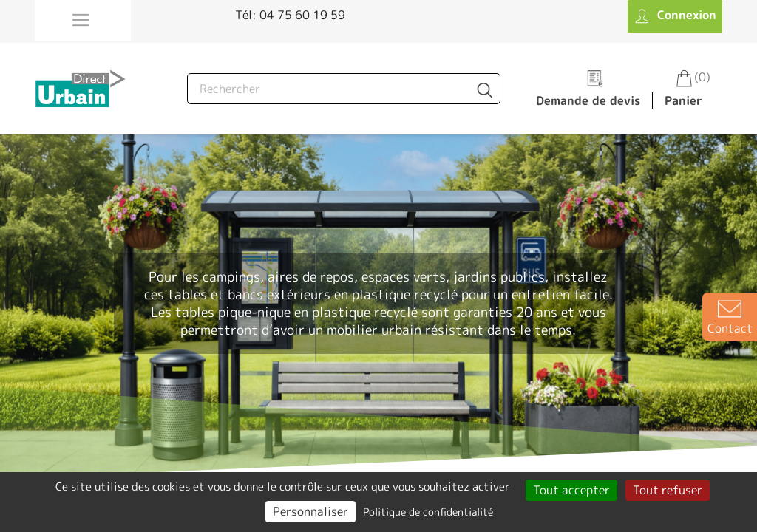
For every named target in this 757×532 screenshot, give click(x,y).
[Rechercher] (344, 89)
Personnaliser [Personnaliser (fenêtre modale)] (310, 511)
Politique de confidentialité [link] (428, 512)
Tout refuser (668, 490)
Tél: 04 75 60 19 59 (290, 15)
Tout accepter (571, 490)
